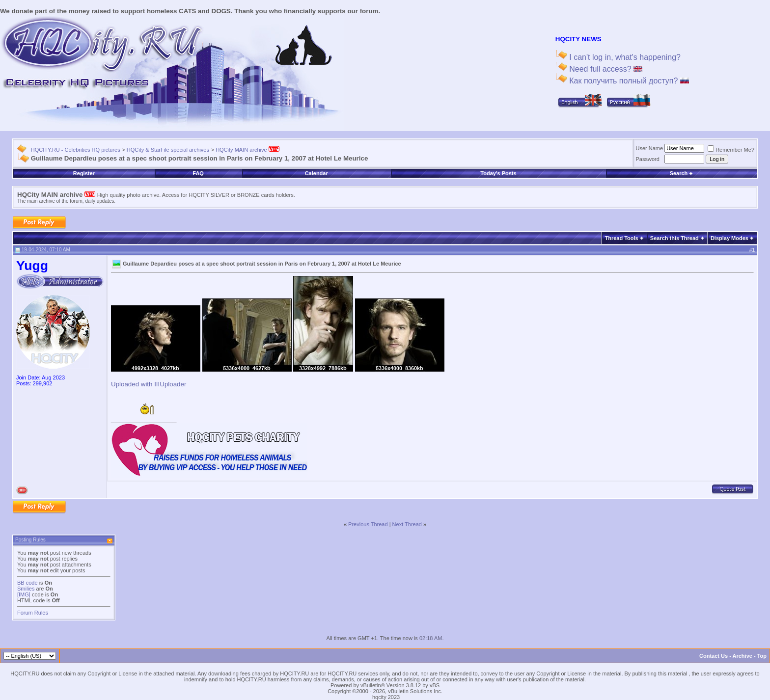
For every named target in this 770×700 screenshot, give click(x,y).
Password (648, 159)
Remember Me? (731, 150)
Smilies (26, 589)
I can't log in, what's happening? (624, 57)
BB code (27, 583)
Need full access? (605, 69)
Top (762, 656)
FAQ (198, 173)
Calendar (316, 173)
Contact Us (714, 656)
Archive (742, 656)
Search (682, 173)
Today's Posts (498, 173)
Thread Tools (621, 238)
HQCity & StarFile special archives (168, 150)
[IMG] (24, 594)
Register (84, 173)
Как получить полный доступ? (628, 81)
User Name (650, 148)
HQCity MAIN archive (247, 150)
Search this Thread (674, 238)
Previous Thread (368, 524)
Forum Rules (33, 613)
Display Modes (729, 238)
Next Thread (407, 524)
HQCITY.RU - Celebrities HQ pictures (76, 150)
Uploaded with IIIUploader (149, 384)
